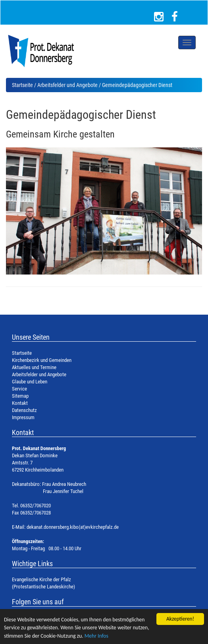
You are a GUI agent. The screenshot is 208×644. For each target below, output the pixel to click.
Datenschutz (24, 410)
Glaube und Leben (30, 382)
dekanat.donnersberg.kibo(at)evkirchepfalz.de (73, 527)
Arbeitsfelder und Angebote (67, 85)
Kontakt (20, 403)
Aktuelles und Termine (34, 367)
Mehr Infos (96, 636)
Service (19, 389)
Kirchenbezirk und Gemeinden (42, 360)
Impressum (23, 417)
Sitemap (20, 396)
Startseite (22, 85)
